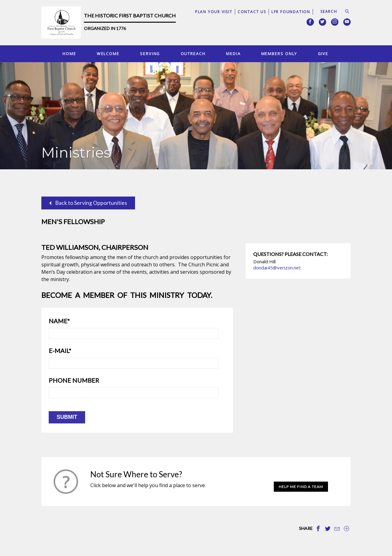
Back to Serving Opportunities (88, 203)
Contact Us (252, 12)
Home (69, 54)
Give (323, 54)
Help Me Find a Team (301, 487)
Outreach (193, 54)
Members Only (279, 54)
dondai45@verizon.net (277, 268)
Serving (150, 54)
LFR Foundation (291, 12)
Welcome (108, 54)
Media (233, 54)
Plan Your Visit (214, 12)
